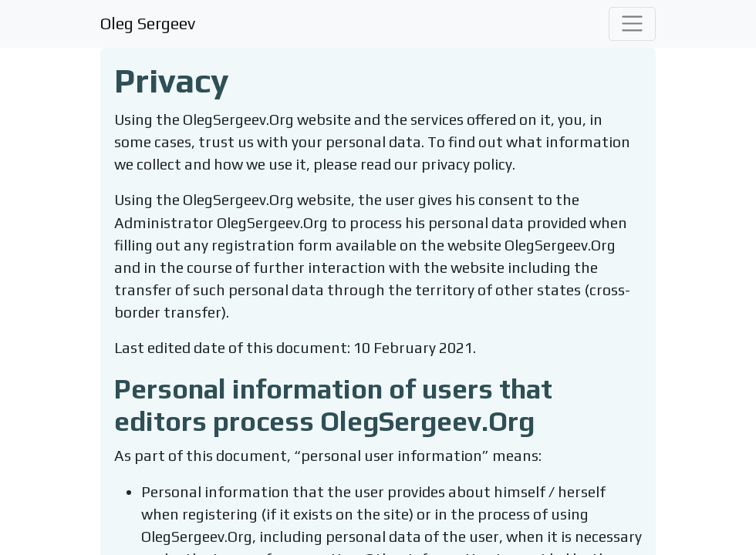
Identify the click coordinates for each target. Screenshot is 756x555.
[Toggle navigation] (632, 24)
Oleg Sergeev (148, 23)
